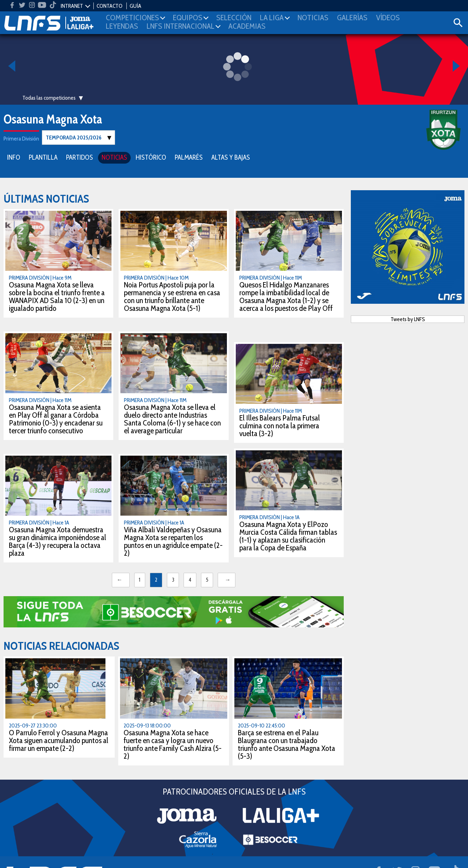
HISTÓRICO (151, 157)
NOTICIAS (114, 157)
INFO (14, 157)
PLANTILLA (43, 157)
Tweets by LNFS (408, 319)
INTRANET (72, 6)
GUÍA (135, 6)
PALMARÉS (189, 157)
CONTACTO (110, 6)
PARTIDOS (80, 157)
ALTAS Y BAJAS (231, 157)
